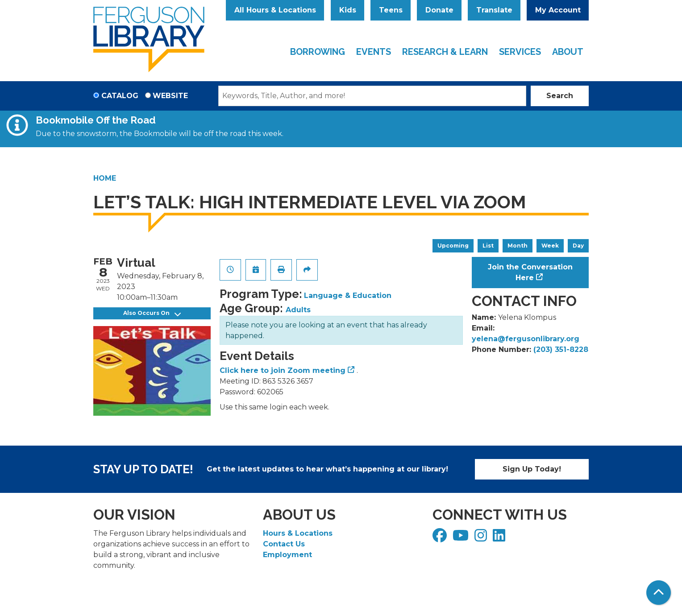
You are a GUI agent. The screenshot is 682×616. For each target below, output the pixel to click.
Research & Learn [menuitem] (445, 52)
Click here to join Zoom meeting (283, 370)
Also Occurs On (152, 313)
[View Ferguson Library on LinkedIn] (500, 538)
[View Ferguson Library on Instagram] (482, 538)
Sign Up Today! (532, 469)
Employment (287, 555)
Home (105, 178)
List (488, 246)
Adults (298, 310)
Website (170, 96)
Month (518, 246)
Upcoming (453, 246)
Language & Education (348, 296)
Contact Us (284, 544)
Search (560, 96)
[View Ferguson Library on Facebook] (441, 538)
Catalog (120, 96)
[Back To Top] (659, 593)
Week (550, 246)
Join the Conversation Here (530, 272)
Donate (439, 10)
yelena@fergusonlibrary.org (526, 339)
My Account (558, 10)
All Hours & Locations (275, 10)
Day (578, 246)
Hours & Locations (298, 533)
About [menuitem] (568, 52)
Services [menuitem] (520, 52)
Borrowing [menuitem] (318, 52)
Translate (494, 10)
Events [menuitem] (374, 52)
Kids (348, 10)
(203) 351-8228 (561, 349)
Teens (391, 10)
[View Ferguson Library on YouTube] (462, 538)
